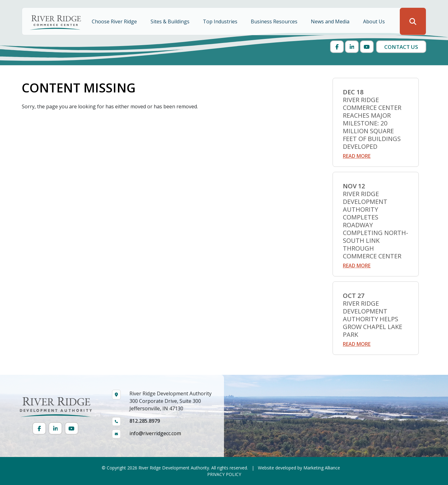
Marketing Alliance (322, 468)
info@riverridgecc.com (155, 433)
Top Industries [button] (221, 21)
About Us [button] (375, 21)
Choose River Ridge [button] (115, 21)
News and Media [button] (331, 21)
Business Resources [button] (275, 21)
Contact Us (401, 47)
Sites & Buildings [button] (171, 21)
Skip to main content (0, 5)
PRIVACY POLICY (224, 474)
